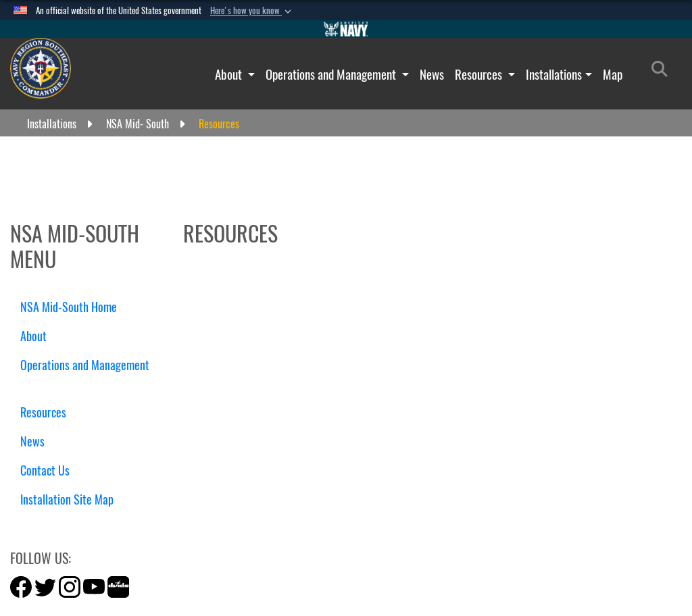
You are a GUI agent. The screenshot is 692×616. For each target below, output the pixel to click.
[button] (252, 11)
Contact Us (45, 470)
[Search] (663, 72)
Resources (480, 74)
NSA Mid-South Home (69, 307)
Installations (554, 74)
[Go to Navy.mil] (346, 29)
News (432, 74)
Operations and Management (332, 74)
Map (613, 74)
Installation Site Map (67, 499)
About (230, 74)
